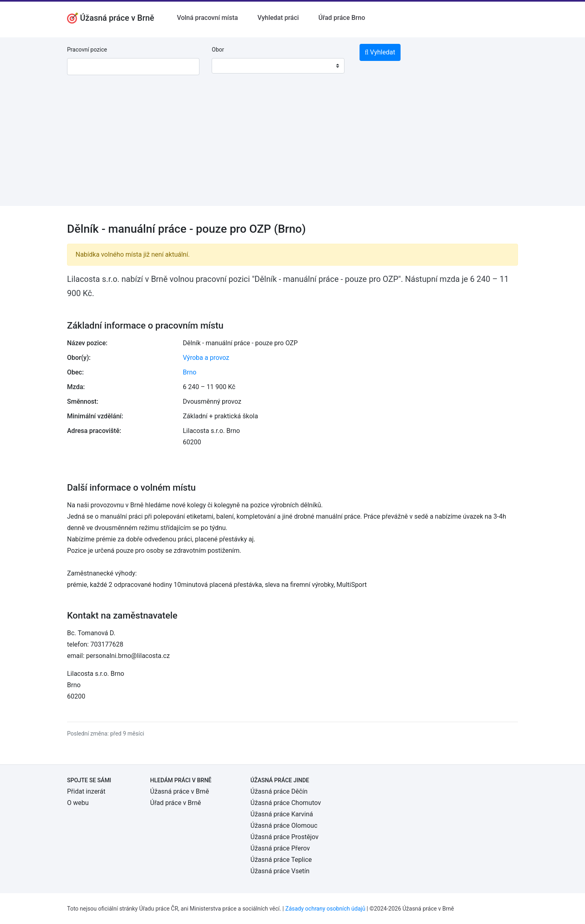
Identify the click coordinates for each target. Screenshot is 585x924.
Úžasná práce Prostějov (285, 837)
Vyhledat (380, 52)
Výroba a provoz (206, 358)
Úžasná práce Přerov (280, 848)
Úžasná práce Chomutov (286, 803)
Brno (190, 372)
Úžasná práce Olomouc (284, 826)
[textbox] (228, 66)
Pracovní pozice (87, 50)
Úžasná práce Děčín (279, 791)
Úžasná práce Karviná (282, 814)
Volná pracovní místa (207, 18)
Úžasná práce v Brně (180, 791)
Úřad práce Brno (342, 18)
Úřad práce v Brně (176, 803)
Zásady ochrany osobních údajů (325, 909)
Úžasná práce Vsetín (280, 871)
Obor (218, 50)
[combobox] (278, 66)
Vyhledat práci (278, 18)
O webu (78, 803)
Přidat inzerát (86, 791)
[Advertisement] (292, 149)
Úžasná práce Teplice (281, 860)
